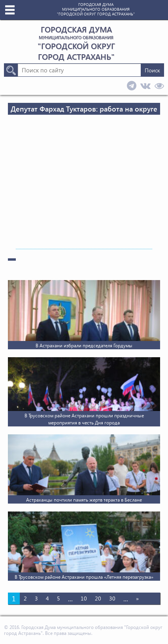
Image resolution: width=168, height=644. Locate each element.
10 (84, 598)
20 (98, 598)
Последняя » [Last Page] (27, 610)
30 (112, 598)
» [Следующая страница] (137, 598)
